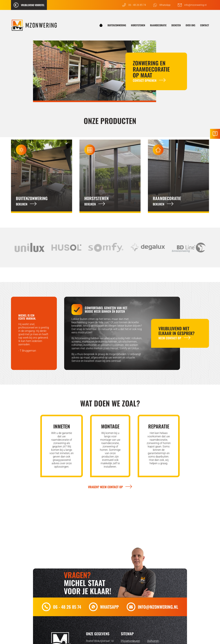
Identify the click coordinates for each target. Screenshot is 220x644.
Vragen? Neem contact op (105, 487)
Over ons (190, 25)
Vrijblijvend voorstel (29, 5)
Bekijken (22, 204)
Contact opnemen (145, 80)
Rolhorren (153, 641)
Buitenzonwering (117, 25)
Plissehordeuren (130, 641)
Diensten (176, 25)
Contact (205, 25)
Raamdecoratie (158, 25)
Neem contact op (170, 338)
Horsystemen (138, 25)
